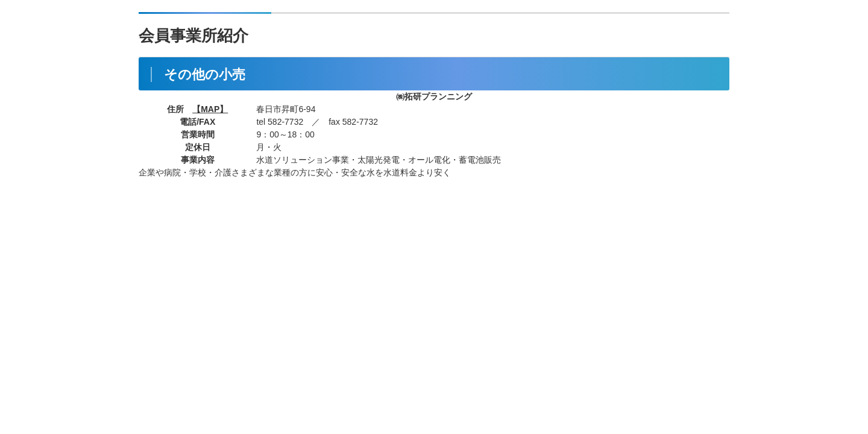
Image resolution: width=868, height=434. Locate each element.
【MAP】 (210, 109)
